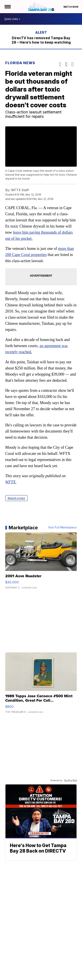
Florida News (20, 63)
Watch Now (71, 7)
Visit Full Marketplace (62, 528)
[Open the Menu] (7, 7)
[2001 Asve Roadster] (41, 563)
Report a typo (16, 498)
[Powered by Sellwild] (70, 780)
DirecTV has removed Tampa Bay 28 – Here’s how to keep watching (41, 40)
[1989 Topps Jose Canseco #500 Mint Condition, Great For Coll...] (41, 685)
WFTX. (11, 482)
